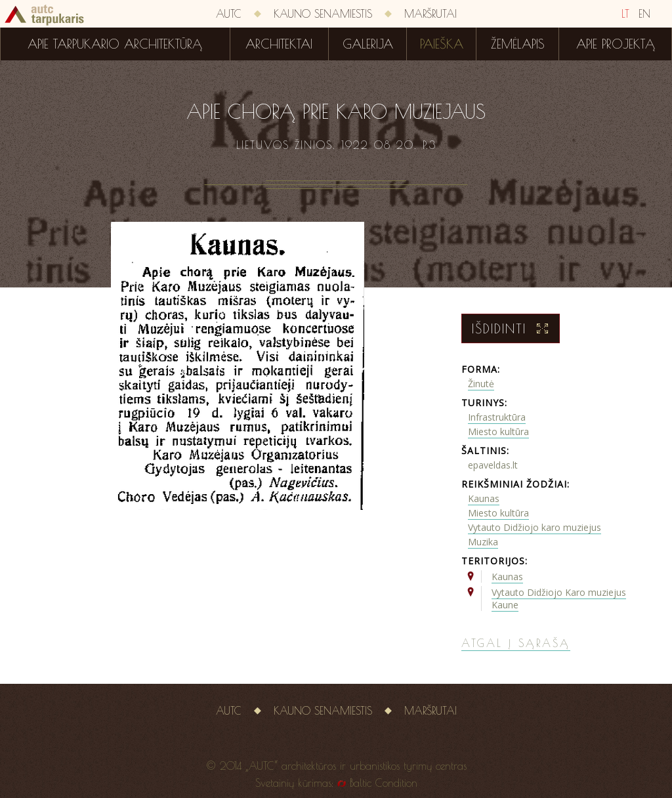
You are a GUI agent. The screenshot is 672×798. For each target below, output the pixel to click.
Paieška (442, 44)
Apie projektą (616, 44)
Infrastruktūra (497, 417)
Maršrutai (430, 14)
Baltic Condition (384, 783)
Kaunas (484, 498)
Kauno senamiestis (323, 14)
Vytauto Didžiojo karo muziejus (535, 527)
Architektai (279, 44)
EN (644, 14)
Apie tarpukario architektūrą (115, 44)
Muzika (483, 542)
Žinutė (481, 384)
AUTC (229, 14)
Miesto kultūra (498, 431)
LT (625, 14)
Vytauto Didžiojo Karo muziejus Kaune (559, 598)
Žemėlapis (518, 44)
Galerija (368, 44)
